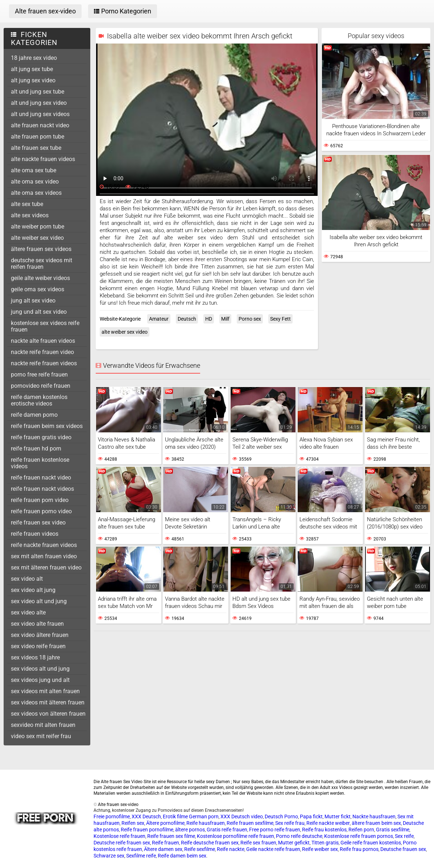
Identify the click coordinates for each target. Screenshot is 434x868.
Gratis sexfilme (393, 830)
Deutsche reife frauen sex (122, 843)
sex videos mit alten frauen (45, 691)
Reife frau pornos (359, 849)
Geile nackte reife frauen (273, 849)
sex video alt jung (33, 590)
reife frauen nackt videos (42, 489)
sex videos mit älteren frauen (48, 702)
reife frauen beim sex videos (47, 426)
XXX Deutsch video (242, 816)
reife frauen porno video (41, 511)
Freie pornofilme (112, 816)
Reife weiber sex (320, 849)
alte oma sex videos (36, 193)
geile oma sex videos (38, 289)
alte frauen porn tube (38, 137)
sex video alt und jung (39, 601)
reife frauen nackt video (41, 478)
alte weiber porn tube (38, 227)
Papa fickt (311, 816)
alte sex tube (27, 204)
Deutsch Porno (281, 816)
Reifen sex (133, 823)
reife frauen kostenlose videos (40, 463)
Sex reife (404, 836)
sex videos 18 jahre (35, 657)
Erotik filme (175, 816)
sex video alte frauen (37, 624)
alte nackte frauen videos (43, 159)
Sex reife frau (290, 823)
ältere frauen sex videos (41, 249)
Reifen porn (361, 830)
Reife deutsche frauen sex (210, 843)
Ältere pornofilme (165, 823)
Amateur (159, 319)
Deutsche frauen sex (403, 849)
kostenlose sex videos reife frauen (45, 326)
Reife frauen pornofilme (147, 830)
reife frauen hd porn (36, 449)
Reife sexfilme (200, 849)
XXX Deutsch (146, 816)
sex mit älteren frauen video (46, 567)
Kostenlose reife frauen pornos (359, 836)
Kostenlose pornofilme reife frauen (235, 836)
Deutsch (187, 319)
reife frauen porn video (40, 500)
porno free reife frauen (39, 375)
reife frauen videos (35, 534)
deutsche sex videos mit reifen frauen (42, 264)
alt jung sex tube (32, 69)
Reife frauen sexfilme (250, 823)
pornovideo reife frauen (41, 386)
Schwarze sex (109, 856)
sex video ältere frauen (40, 635)
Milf (225, 319)
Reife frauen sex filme (171, 836)
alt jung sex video (33, 80)
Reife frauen (166, 843)
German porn (204, 816)
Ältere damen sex (163, 849)
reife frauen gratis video (41, 437)
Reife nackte (231, 849)
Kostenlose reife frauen (119, 836)
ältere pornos (190, 830)
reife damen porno (34, 415)
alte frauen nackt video (40, 125)
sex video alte (28, 612)
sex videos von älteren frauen (48, 714)
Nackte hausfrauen (374, 816)
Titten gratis (325, 843)
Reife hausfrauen (206, 823)
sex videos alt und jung (40, 669)
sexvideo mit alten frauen (43, 725)
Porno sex (250, 319)
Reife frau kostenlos (324, 830)
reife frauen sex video (38, 523)
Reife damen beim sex (182, 856)
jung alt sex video (33, 301)
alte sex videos (30, 215)
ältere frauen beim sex (376, 823)
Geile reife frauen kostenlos (371, 843)
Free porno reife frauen (275, 830)
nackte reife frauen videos (44, 363)
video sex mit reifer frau (41, 736)
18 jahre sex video (34, 58)
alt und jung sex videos (40, 114)
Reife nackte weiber (328, 823)
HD (209, 319)
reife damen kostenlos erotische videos (39, 400)
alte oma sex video (35, 182)
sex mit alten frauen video (44, 556)
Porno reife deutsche (299, 836)
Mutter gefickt (294, 843)
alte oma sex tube (34, 170)
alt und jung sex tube (38, 92)
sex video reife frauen (38, 646)
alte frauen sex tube (36, 148)
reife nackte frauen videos (44, 545)
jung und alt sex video (39, 312)
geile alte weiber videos (40, 278)
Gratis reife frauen (227, 830)
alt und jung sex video (39, 103)
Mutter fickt (338, 816)
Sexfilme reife (141, 856)
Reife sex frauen (258, 843)
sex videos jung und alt (40, 680)
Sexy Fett (280, 319)
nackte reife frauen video (42, 352)
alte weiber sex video (37, 238)
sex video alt (27, 579)
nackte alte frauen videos (43, 341)
